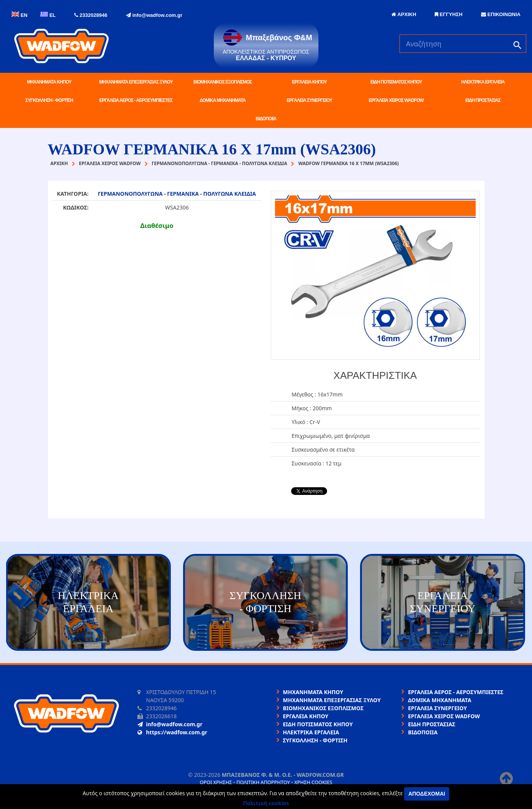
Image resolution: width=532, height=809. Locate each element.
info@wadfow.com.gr (154, 15)
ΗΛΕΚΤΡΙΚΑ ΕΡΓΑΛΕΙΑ (483, 82)
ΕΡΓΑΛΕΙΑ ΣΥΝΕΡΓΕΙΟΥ (309, 100)
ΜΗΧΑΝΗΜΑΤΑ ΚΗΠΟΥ (49, 82)
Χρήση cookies (313, 782)
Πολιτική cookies (266, 803)
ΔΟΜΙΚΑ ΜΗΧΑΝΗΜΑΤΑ (223, 100)
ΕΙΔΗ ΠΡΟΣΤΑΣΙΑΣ (483, 100)
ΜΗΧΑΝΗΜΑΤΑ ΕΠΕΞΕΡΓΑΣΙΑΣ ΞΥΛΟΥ (136, 82)
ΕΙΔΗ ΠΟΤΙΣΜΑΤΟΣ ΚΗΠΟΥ (396, 82)
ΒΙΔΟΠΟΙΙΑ (266, 119)
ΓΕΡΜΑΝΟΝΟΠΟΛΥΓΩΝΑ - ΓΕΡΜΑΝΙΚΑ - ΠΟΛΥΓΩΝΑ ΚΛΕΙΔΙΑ (177, 194)
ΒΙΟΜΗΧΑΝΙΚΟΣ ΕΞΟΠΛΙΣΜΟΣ (223, 82)
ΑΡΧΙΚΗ (404, 14)
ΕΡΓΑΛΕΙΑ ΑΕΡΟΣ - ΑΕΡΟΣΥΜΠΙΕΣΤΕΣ (136, 100)
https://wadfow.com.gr (172, 732)
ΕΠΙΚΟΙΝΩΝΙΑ (501, 14)
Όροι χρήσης (216, 782)
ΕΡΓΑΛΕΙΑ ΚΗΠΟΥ (309, 82)
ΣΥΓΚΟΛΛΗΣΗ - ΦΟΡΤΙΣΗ (49, 100)
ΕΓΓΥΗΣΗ (449, 14)
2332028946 (91, 15)
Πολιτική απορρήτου (263, 782)
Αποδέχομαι (427, 794)
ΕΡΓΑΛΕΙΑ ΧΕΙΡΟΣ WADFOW (396, 100)
